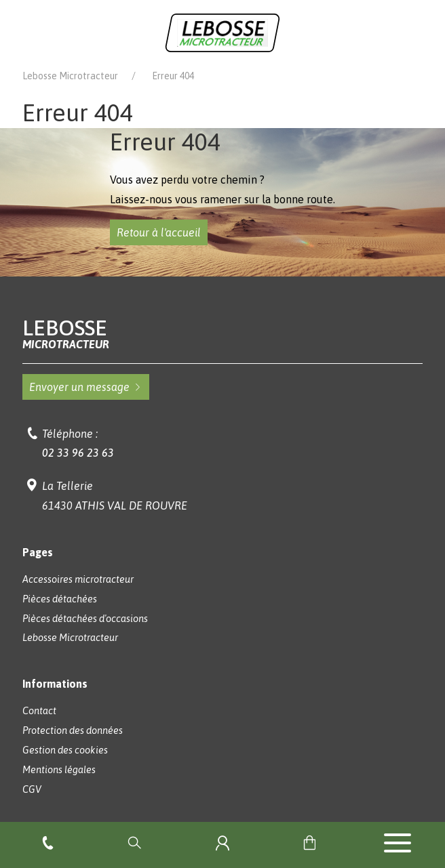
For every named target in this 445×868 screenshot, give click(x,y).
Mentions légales (59, 770)
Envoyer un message (86, 387)
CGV (32, 789)
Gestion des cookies (65, 750)
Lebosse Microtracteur (70, 76)
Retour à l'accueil (159, 232)
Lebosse (222, 334)
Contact (39, 711)
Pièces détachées (60, 599)
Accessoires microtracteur (78, 579)
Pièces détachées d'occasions (85, 619)
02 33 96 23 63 (78, 453)
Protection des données (73, 730)
